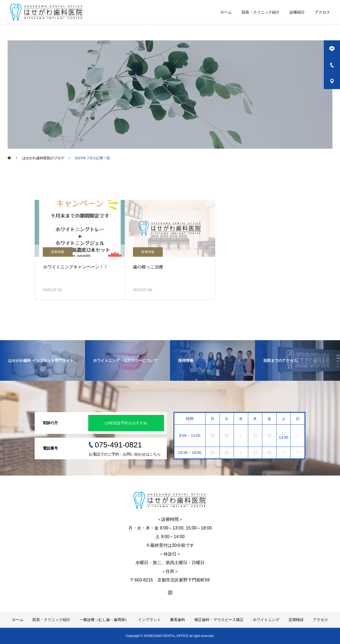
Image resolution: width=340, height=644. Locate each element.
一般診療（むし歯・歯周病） (104, 620)
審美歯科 (178, 620)
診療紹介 (297, 12)
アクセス (322, 12)
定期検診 (296, 620)
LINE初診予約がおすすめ (126, 423)
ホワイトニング (266, 620)
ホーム (226, 12)
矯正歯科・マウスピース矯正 (219, 620)
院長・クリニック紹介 (261, 12)
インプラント (149, 620)
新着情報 (58, 252)
